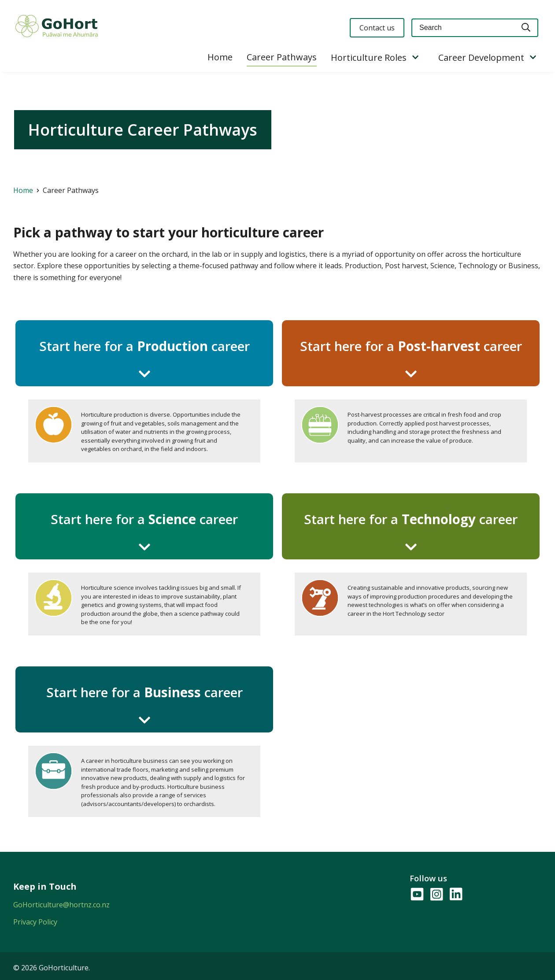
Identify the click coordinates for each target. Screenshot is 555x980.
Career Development (481, 57)
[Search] (526, 28)
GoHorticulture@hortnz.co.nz (61, 905)
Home (220, 57)
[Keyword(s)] (463, 28)
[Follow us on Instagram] (436, 895)
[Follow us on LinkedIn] (455, 895)
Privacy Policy (35, 922)
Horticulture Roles (369, 57)
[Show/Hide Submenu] (415, 58)
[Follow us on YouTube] (417, 895)
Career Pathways (282, 57)
